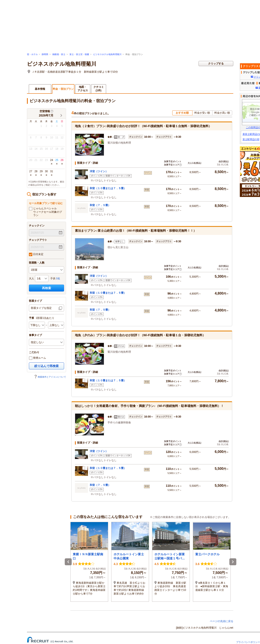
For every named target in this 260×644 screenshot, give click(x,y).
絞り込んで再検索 (46, 366)
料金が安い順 (202, 113)
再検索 (46, 288)
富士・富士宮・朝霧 (79, 54)
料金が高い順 (222, 113)
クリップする (216, 64)
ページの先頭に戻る (222, 621)
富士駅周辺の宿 (251, 139)
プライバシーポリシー (248, 642)
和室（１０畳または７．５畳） (108, 188)
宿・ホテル (32, 54)
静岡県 (45, 54)
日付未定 (36, 254)
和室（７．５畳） (100, 205)
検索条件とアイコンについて (50, 377)
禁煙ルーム (37, 358)
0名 (58, 279)
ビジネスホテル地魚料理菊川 (107, 54)
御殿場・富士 (59, 54)
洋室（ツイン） (99, 171)
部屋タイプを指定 (41, 308)
